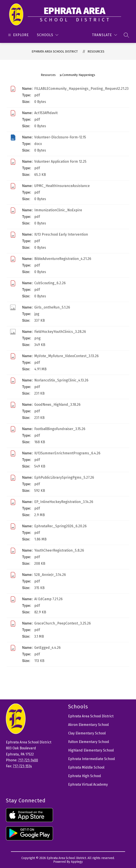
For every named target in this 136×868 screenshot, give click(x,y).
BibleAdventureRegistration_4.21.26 (63, 259)
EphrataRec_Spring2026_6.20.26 (60, 526)
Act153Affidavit (46, 113)
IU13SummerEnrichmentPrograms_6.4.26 (67, 453)
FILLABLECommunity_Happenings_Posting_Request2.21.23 (81, 89)
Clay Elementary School (87, 733)
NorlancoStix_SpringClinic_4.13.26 (61, 380)
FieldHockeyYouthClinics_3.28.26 (60, 332)
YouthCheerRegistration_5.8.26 (59, 550)
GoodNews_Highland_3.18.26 (57, 405)
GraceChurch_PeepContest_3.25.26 (63, 623)
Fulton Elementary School (89, 742)
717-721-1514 (22, 766)
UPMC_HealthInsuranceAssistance (62, 186)
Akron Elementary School (88, 725)
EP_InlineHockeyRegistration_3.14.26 (64, 502)
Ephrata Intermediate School (91, 759)
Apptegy (77, 862)
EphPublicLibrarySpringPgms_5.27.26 (64, 477)
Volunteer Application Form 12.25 (60, 161)
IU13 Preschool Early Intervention (61, 234)
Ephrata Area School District (55, 52)
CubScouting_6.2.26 (50, 283)
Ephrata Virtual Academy (88, 784)
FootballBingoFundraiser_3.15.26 (60, 429)
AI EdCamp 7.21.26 (48, 599)
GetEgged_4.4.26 (47, 648)
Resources (96, 52)
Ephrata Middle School (86, 767)
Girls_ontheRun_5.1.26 (52, 307)
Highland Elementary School (91, 750)
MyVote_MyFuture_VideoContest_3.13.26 (66, 356)
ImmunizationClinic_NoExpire (58, 210)
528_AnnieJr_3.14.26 (50, 575)
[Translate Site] (104, 35)
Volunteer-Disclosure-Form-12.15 (60, 137)
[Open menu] (18, 35)
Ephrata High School (84, 776)
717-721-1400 (28, 760)
